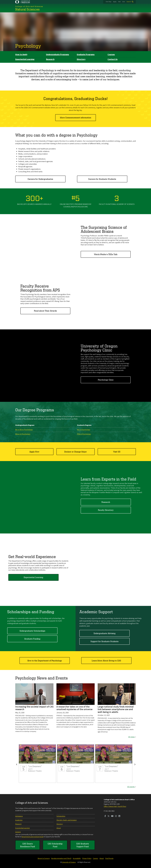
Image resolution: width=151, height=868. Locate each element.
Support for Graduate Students (104, 641)
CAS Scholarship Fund (55, 845)
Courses (111, 55)
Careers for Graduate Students (102, 179)
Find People (109, 858)
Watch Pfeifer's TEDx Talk (106, 254)
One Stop (109, 2)
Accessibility (77, 858)
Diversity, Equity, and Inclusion (67, 820)
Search (129, 2)
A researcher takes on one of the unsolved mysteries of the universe (74, 708)
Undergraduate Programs (58, 55)
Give (124, 2)
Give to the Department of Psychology (45, 660)
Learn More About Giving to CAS (106, 660)
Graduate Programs (86, 55)
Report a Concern (44, 858)
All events (131, 787)
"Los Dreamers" (37, 764)
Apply (115, 2)
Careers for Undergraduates (40, 179)
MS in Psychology (84, 430)
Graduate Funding (32, 639)
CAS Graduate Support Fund (83, 845)
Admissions (19, 816)
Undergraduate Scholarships (32, 631)
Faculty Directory (106, 510)
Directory (81, 59)
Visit (119, 2)
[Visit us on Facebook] (105, 816)
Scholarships (61, 816)
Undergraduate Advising (104, 633)
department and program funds (33, 837)
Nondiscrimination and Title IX (61, 858)
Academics (19, 820)
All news (132, 737)
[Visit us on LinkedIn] (119, 816)
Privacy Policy (87, 858)
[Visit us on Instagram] (116, 816)
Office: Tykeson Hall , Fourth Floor (115, 806)
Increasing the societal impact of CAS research (34, 708)
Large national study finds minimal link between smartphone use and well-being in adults (116, 709)
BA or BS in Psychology (24, 430)
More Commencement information (76, 118)
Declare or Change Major (75, 452)
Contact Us (113, 59)
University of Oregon (69, 862)
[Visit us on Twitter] (109, 816)
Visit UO (117, 452)
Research (50, 59)
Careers (95, 858)
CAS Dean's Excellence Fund (28, 845)
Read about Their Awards (45, 311)
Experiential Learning (25, 59)
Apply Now (34, 452)
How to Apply (21, 55)
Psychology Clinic (106, 380)
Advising (18, 832)
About (59, 828)
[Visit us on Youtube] (112, 816)
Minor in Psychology (23, 434)
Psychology (28, 46)
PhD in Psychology (84, 434)
